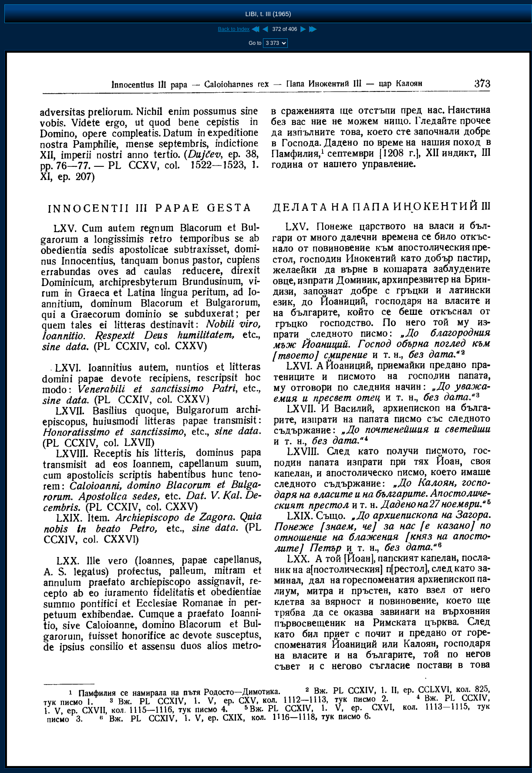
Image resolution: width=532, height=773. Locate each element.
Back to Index (234, 29)
